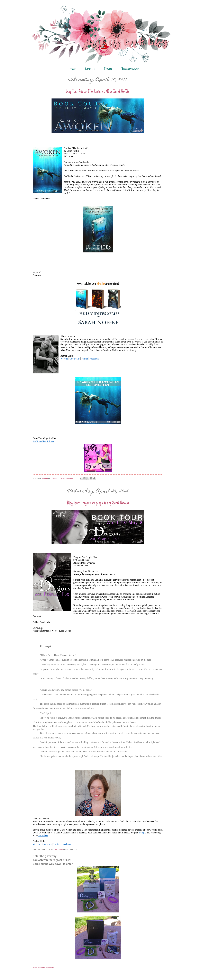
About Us (90, 69)
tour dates (58, 850)
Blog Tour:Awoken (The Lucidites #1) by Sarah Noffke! (98, 92)
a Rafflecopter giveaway (43, 967)
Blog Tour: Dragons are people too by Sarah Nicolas (98, 503)
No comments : (68, 478)
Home (73, 69)
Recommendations (130, 69)
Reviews (108, 69)
